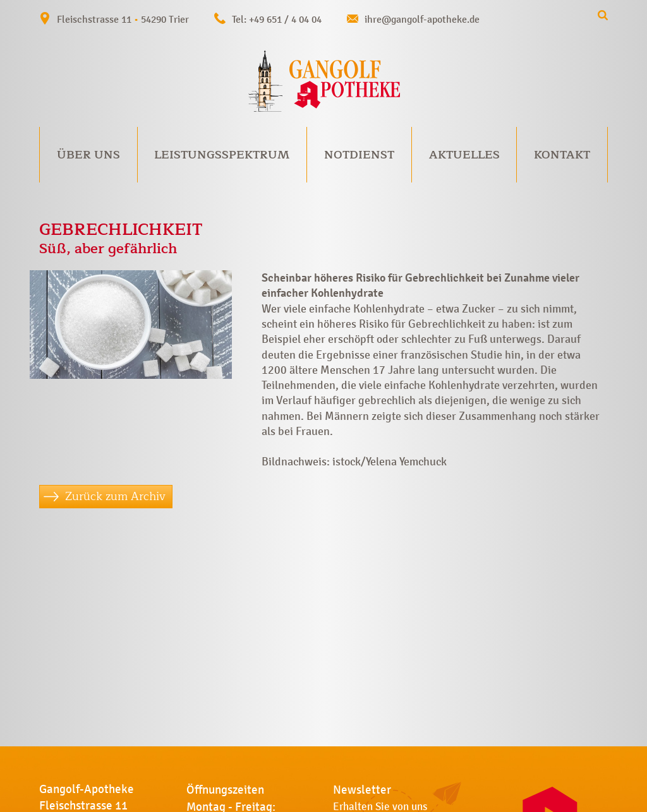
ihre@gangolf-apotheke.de (422, 19)
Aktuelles (464, 155)
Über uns (88, 155)
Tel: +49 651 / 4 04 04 (277, 19)
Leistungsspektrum (222, 155)
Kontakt (562, 155)
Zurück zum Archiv (115, 496)
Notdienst (359, 155)
